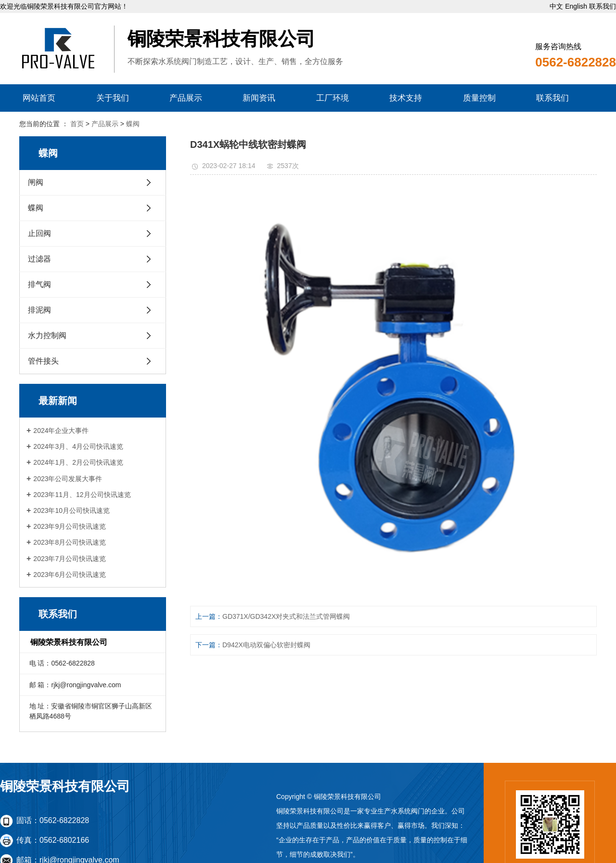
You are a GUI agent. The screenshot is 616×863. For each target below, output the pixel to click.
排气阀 (39, 284)
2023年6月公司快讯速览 (70, 575)
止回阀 (39, 233)
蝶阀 (133, 124)
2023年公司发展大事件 (68, 479)
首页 (77, 124)
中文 (556, 6)
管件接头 (43, 361)
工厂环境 (333, 98)
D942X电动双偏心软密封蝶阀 (266, 645)
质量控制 (479, 98)
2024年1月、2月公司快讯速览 (78, 462)
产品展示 (186, 98)
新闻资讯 (259, 98)
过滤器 (39, 259)
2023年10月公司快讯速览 (71, 510)
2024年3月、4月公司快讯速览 (78, 446)
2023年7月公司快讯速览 (70, 559)
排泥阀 (39, 310)
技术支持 (406, 98)
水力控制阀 (47, 335)
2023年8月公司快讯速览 (70, 542)
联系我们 (603, 6)
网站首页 (39, 98)
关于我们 (113, 98)
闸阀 (36, 182)
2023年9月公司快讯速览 (70, 526)
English (576, 6)
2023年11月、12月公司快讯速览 (82, 495)
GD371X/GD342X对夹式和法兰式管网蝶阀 (286, 616)
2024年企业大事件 (61, 431)
